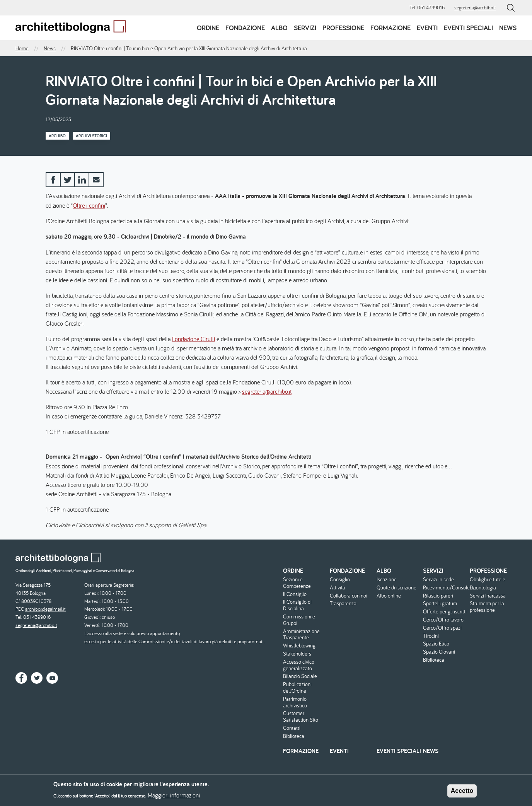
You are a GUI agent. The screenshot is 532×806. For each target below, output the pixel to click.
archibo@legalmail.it (45, 609)
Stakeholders (297, 654)
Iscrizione (387, 580)
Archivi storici (91, 136)
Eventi (427, 28)
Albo (279, 28)
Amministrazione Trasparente (301, 635)
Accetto (462, 793)
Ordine (208, 28)
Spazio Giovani (439, 652)
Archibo (57, 136)
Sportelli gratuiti (440, 604)
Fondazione (245, 28)
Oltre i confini (89, 205)
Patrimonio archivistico (295, 702)
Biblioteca (294, 736)
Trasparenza (343, 604)
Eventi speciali (468, 28)
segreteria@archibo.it (475, 8)
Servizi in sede (438, 580)
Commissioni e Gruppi (299, 620)
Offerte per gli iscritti (445, 612)
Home (22, 48)
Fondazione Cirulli (194, 339)
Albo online (389, 596)
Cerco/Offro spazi (442, 628)
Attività (338, 588)
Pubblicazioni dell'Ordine (297, 688)
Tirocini (431, 636)
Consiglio (340, 580)
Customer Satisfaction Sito (301, 717)
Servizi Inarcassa (488, 596)
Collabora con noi (349, 596)
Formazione (390, 28)
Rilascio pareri (438, 596)
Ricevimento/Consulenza (445, 588)
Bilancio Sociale (300, 676)
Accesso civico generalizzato (299, 665)
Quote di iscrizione (396, 588)
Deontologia (483, 588)
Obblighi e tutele (488, 580)
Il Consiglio (295, 594)
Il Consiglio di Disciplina (297, 605)
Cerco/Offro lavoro (443, 620)
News (508, 28)
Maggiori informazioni (174, 797)
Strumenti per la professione (487, 607)
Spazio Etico (436, 644)
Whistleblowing (299, 646)
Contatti (292, 728)
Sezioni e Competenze (297, 583)
